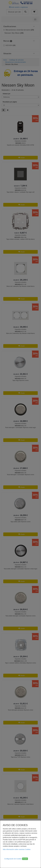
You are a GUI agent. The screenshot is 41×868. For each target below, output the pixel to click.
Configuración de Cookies (13, 859)
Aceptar (25, 859)
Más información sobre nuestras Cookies (17, 849)
